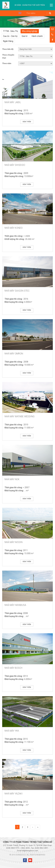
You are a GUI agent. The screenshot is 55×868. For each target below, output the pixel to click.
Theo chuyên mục (8, 56)
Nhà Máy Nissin (13, 542)
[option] (30, 5)
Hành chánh (37, 36)
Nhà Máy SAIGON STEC (17, 291)
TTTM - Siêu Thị (10, 31)
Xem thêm (27, 122)
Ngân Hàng (8, 41)
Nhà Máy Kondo (14, 228)
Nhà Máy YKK (12, 731)
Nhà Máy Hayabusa (15, 605)
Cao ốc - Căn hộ (10, 36)
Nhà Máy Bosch (13, 668)
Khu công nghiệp (30, 31)
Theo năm (7, 63)
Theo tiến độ (8, 49)
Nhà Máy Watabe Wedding (20, 416)
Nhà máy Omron (14, 354)
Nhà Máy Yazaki (14, 794)
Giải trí (25, 36)
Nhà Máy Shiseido (15, 165)
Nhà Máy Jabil (13, 102)
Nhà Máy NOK (12, 479)
